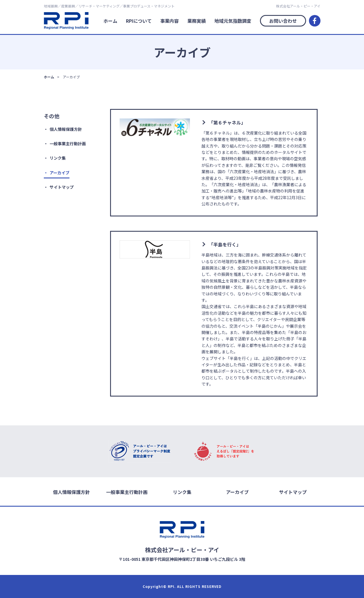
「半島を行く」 (225, 244)
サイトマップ (62, 187)
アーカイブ (60, 173)
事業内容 (169, 21)
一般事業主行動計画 (68, 144)
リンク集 (58, 158)
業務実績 (197, 21)
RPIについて (139, 21)
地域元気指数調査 (233, 21)
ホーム (110, 21)
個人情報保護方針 (66, 129)
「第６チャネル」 (227, 122)
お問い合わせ (283, 21)
